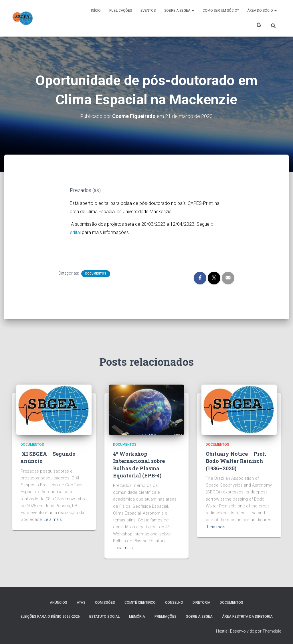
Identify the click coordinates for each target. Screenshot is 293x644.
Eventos (148, 11)
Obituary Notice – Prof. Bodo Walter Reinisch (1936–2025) (236, 461)
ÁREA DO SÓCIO (262, 11)
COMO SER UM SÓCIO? (221, 11)
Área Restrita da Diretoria (247, 617)
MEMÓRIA (137, 617)
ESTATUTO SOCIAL (104, 617)
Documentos (96, 274)
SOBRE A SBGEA (179, 11)
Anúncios (59, 603)
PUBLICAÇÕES (121, 11)
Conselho (174, 603)
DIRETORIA (201, 603)
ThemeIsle (272, 631)
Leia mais (53, 519)
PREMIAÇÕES (166, 617)
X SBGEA (259, 26)
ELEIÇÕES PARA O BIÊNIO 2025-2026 (50, 617)
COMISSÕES (105, 603)
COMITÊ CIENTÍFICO (140, 603)
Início (96, 11)
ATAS (81, 603)
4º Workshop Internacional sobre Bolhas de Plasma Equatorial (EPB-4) (139, 465)
